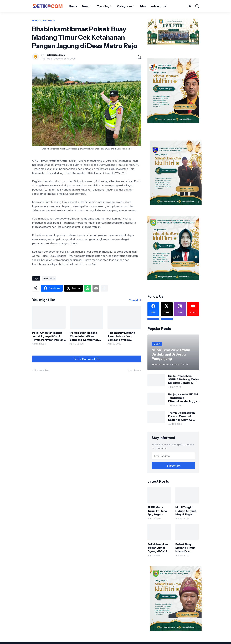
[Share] (138, 57)
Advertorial (159, 6)
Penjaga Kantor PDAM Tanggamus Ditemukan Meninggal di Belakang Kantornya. (183, 398)
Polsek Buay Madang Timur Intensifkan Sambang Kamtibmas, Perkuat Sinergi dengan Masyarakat (86, 336)
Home (73, 6)
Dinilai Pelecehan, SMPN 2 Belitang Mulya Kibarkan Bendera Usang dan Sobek (183, 379)
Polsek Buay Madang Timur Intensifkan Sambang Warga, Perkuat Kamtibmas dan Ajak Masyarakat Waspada (123, 336)
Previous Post (42, 370)
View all (134, 300)
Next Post (133, 370)
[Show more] (104, 288)
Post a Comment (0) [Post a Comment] (87, 359)
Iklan (143, 6)
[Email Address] (173, 456)
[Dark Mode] (188, 6)
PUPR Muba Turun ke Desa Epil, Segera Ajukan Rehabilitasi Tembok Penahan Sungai (159, 511)
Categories (125, 6)
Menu (86, 6)
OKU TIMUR (48, 21)
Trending (103, 6)
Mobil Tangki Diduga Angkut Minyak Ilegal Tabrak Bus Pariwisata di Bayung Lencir (186, 511)
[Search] (196, 6)
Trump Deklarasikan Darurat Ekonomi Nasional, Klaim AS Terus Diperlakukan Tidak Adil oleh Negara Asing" (183, 416)
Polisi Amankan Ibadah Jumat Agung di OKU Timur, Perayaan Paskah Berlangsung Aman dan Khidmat (48, 336)
